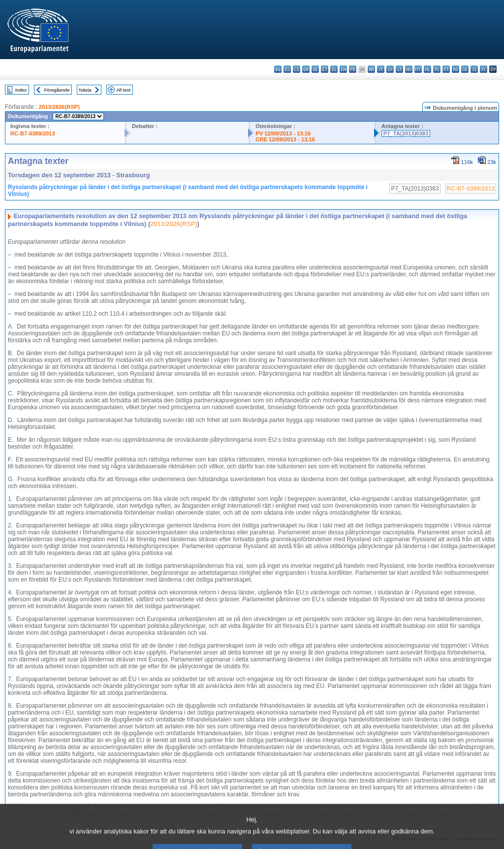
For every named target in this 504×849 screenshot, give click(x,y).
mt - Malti (418, 69)
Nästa (85, 90)
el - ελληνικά (334, 69)
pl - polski (437, 69)
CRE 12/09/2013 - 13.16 (285, 139)
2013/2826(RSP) (59, 107)
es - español (287, 69)
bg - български (278, 69)
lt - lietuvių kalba (399, 69)
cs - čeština (297, 69)
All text (123, 90)
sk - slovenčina (465, 69)
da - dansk (306, 69)
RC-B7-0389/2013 (33, 133)
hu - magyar (409, 69)
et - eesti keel (325, 69)
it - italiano (381, 69)
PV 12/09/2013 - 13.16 (283, 133)
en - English (343, 69)
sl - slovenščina (474, 69)
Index (21, 90)
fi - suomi (484, 69)
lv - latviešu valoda (390, 69)
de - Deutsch (315, 69)
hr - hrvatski (371, 69)
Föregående (57, 90)
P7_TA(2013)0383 (406, 133)
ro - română (456, 69)
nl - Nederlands (427, 69)
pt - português (446, 69)
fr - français (353, 69)
